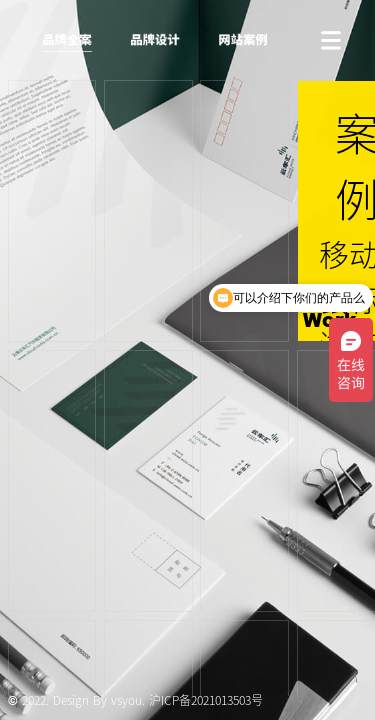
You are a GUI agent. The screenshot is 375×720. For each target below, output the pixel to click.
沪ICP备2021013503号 (206, 700)
